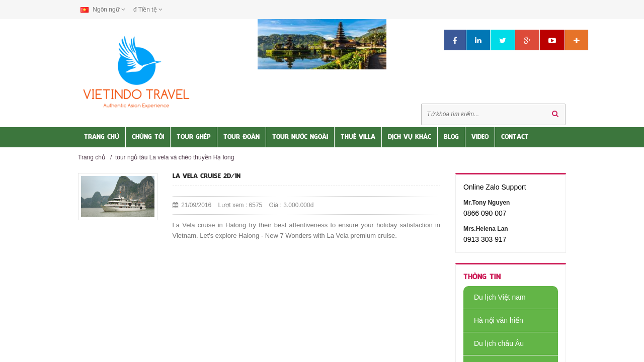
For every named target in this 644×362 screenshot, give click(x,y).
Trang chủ (92, 157)
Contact (515, 137)
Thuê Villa (358, 137)
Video (480, 137)
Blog (451, 137)
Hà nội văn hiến (493, 320)
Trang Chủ (102, 137)
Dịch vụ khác (410, 137)
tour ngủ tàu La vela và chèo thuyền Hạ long (175, 157)
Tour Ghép (194, 137)
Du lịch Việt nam (495, 297)
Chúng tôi (148, 137)
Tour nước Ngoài (300, 137)
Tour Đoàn (242, 137)
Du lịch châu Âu (494, 343)
